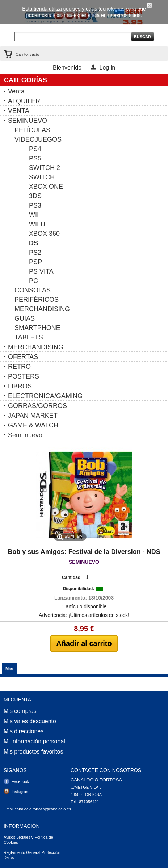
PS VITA (41, 271)
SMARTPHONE (37, 328)
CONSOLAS (33, 290)
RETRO (19, 367)
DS (33, 243)
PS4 (35, 149)
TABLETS (29, 337)
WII (34, 215)
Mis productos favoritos (33, 752)
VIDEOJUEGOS (38, 139)
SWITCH (42, 177)
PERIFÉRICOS (37, 300)
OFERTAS (23, 357)
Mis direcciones (24, 731)
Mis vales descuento (30, 721)
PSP (35, 262)
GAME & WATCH (33, 425)
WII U (37, 224)
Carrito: (27, 54)
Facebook (20, 781)
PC (33, 281)
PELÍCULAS (32, 130)
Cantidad (71, 577)
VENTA (19, 111)
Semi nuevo (25, 435)
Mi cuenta (17, 700)
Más (9, 669)
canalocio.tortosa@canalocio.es (43, 809)
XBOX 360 (44, 234)
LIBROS (20, 386)
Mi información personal (34, 742)
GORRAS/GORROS (37, 406)
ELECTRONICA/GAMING (45, 396)
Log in (108, 67)
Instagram (20, 792)
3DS (35, 196)
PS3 (35, 205)
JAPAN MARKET (33, 416)
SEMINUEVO (28, 121)
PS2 (35, 253)
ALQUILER (24, 101)
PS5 (35, 158)
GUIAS (25, 318)
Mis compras (20, 711)
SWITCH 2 (45, 168)
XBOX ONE (46, 187)
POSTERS (24, 376)
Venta (16, 91)
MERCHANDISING (42, 309)
